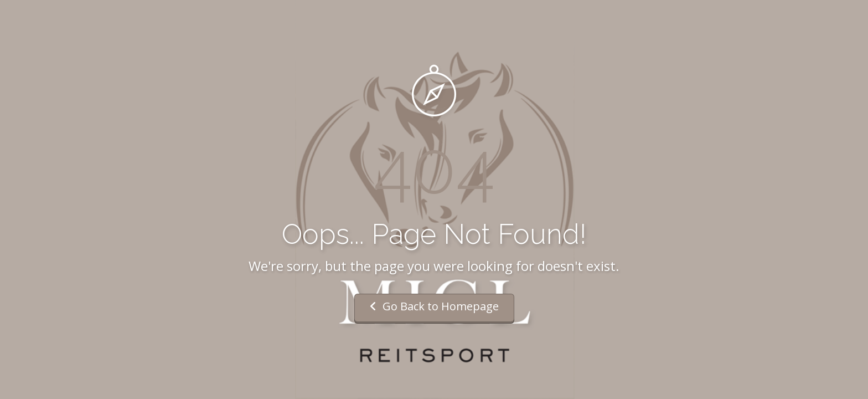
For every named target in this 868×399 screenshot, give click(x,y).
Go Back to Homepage (434, 306)
